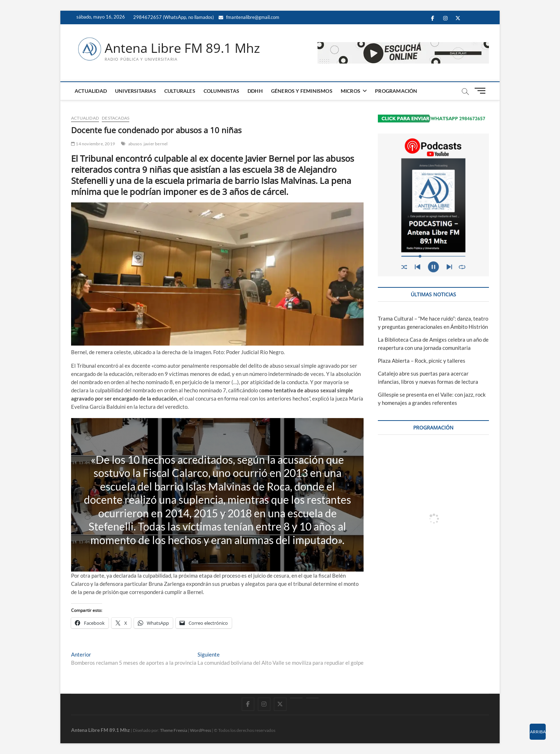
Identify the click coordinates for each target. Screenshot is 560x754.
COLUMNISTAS (221, 91)
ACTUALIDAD (91, 91)
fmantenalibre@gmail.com (249, 17)
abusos (135, 144)
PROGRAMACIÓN (396, 91)
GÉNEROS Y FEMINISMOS (302, 91)
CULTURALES (180, 91)
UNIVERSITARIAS (136, 91)
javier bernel (156, 144)
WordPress (201, 730)
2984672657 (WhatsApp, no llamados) (173, 17)
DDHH (255, 91)
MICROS (351, 91)
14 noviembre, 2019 (93, 144)
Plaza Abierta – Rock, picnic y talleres (422, 361)
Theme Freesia (174, 730)
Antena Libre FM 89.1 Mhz (182, 48)
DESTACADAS (116, 118)
